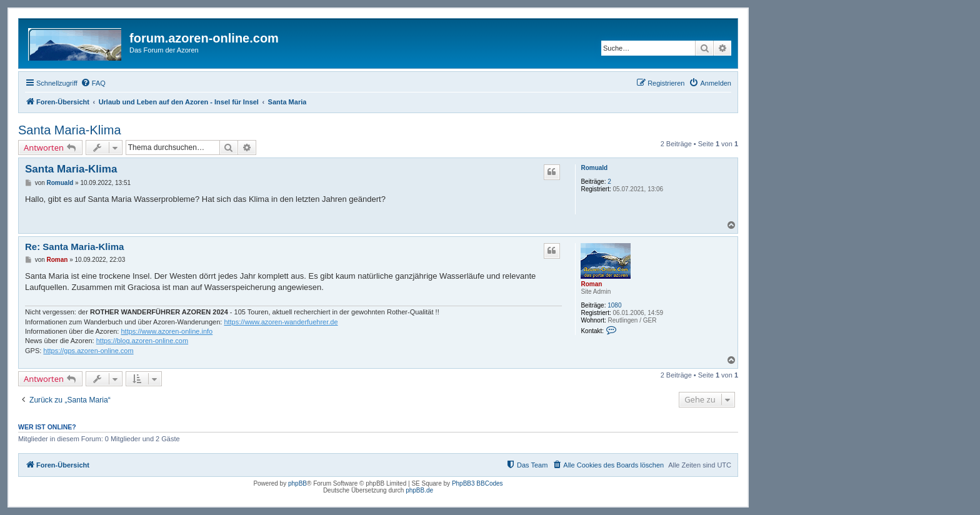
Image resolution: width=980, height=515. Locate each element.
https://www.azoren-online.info (167, 331)
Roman (591, 284)
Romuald (594, 168)
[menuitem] (93, 83)
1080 (614, 305)
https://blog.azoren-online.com (142, 341)
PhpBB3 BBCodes (477, 483)
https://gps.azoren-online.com (88, 351)
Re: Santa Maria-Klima (74, 247)
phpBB (297, 483)
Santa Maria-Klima (70, 130)
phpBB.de (419, 490)
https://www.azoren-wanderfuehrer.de (281, 322)
